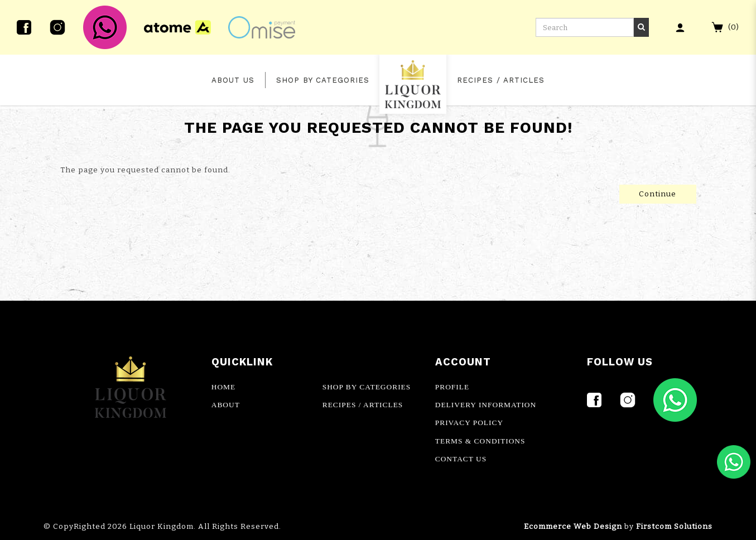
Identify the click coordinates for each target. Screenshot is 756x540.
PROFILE (452, 387)
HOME (223, 387)
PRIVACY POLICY (469, 423)
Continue (657, 194)
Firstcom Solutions (674, 526)
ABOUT (226, 405)
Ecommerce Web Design (573, 526)
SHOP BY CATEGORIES (367, 387)
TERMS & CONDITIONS (480, 441)
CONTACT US (461, 459)
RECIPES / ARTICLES (363, 405)
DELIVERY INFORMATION (486, 405)
